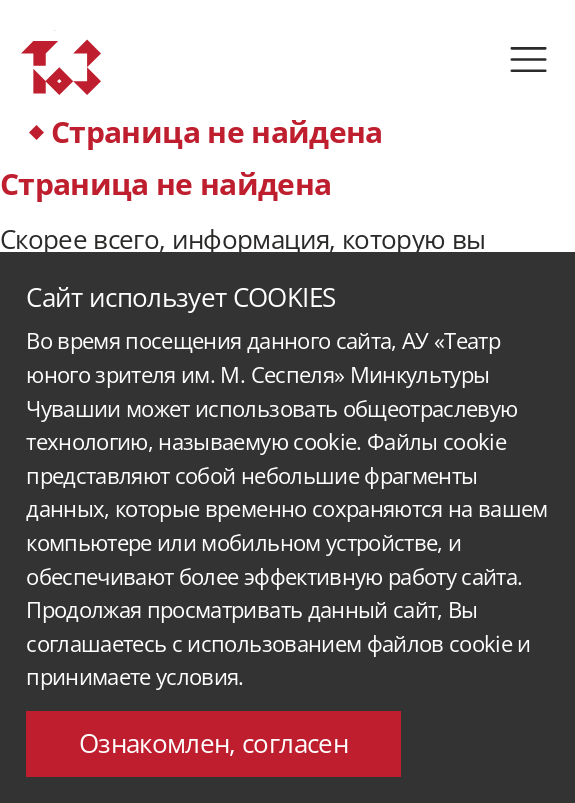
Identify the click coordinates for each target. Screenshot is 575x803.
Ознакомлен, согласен (213, 743)
